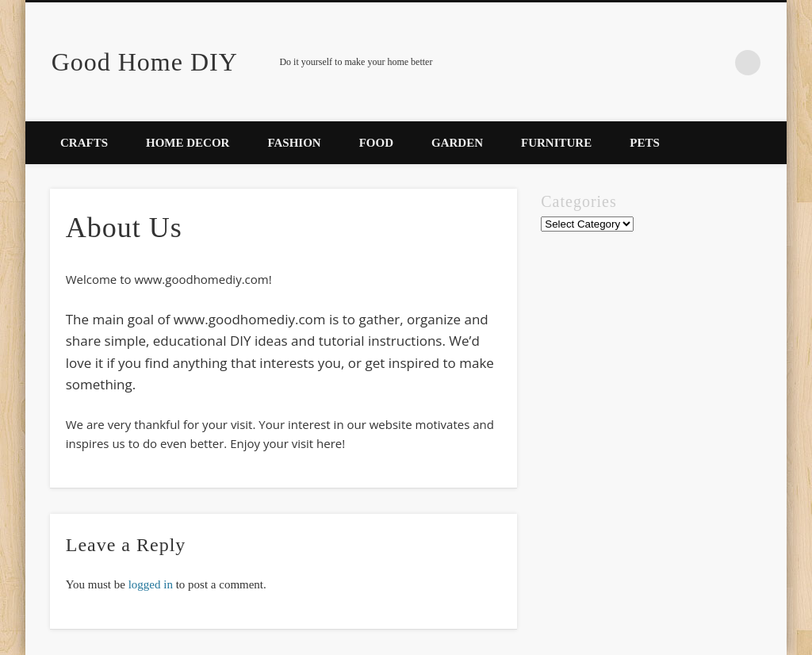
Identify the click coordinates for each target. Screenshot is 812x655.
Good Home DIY (145, 62)
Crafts (84, 143)
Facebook (715, 63)
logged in (151, 584)
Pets (645, 143)
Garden (457, 143)
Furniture (556, 143)
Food (376, 143)
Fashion (294, 143)
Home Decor (188, 143)
